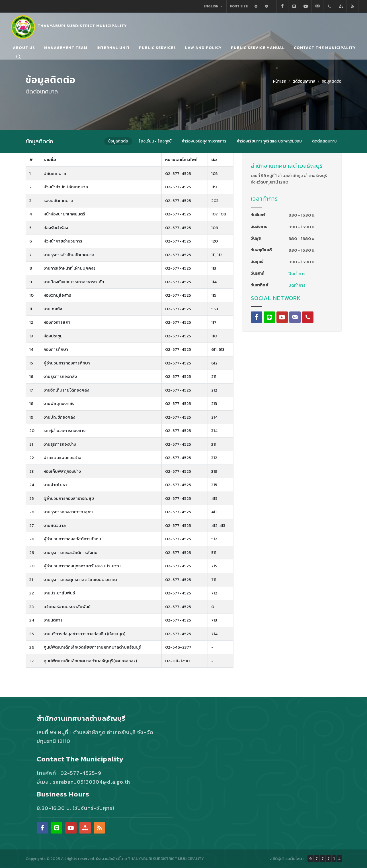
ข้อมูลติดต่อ (332, 81)
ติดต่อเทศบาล (304, 81)
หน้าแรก (280, 81)
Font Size (239, 6)
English (213, 6)
